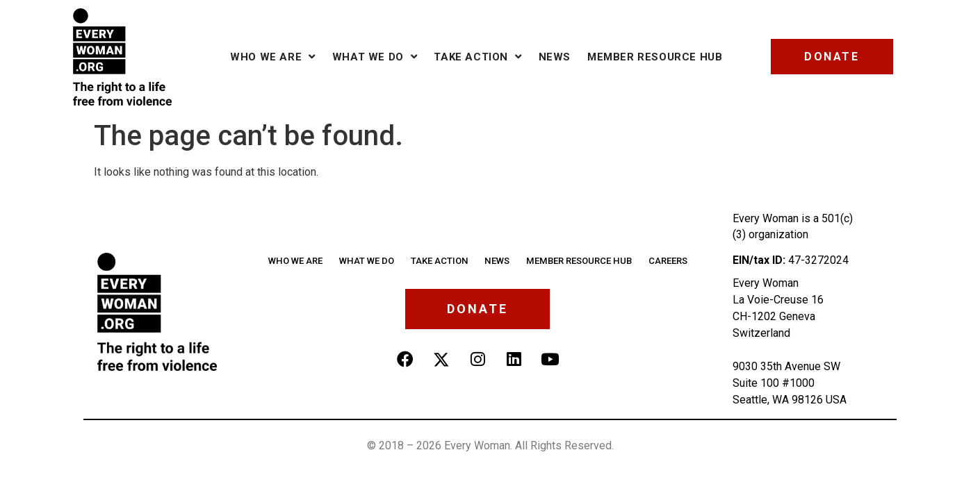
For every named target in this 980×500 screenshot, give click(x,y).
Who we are (273, 57)
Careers (666, 261)
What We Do (368, 261)
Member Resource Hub (655, 57)
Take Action (477, 57)
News (555, 57)
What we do (375, 57)
